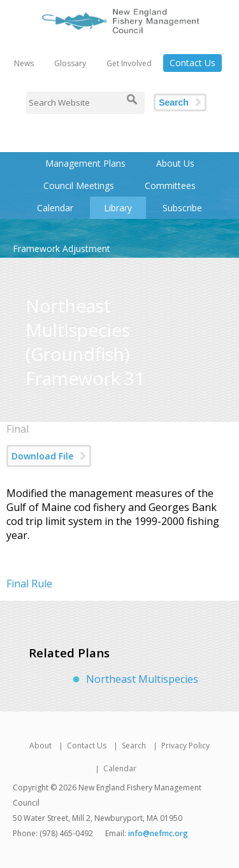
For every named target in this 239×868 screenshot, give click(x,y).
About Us (175, 163)
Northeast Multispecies (142, 679)
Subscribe (182, 208)
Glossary (70, 63)
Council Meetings (79, 185)
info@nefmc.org (158, 833)
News (24, 63)
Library (118, 208)
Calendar (55, 208)
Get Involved (129, 63)
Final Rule (29, 584)
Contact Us (192, 63)
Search (174, 102)
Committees (170, 185)
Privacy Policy (185, 745)
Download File (42, 456)
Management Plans (85, 163)
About (40, 745)
